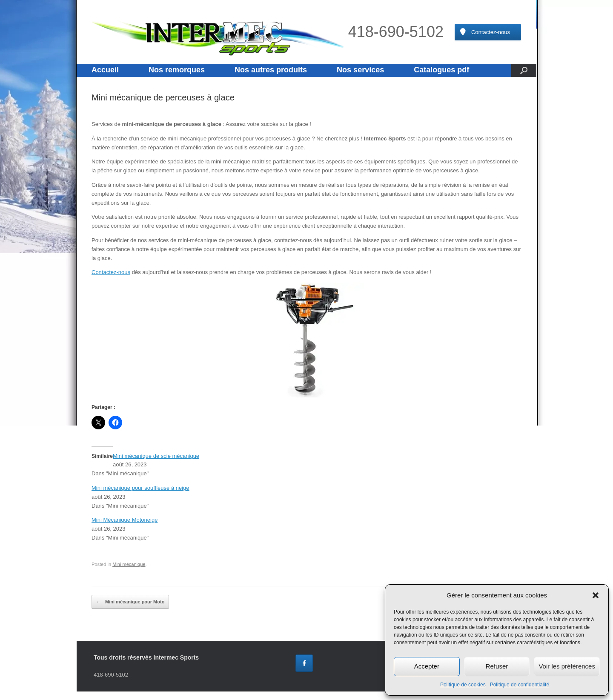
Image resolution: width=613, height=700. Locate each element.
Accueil (105, 70)
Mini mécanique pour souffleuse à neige (140, 488)
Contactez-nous (111, 272)
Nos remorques (177, 70)
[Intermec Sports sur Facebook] (304, 663)
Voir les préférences (567, 666)
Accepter (427, 666)
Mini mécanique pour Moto (130, 602)
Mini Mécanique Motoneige (125, 520)
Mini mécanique (129, 564)
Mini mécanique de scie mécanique (156, 456)
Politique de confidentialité (520, 685)
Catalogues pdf (441, 70)
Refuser (497, 666)
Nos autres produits (271, 70)
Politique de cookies (463, 685)
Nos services (360, 70)
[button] (596, 595)
